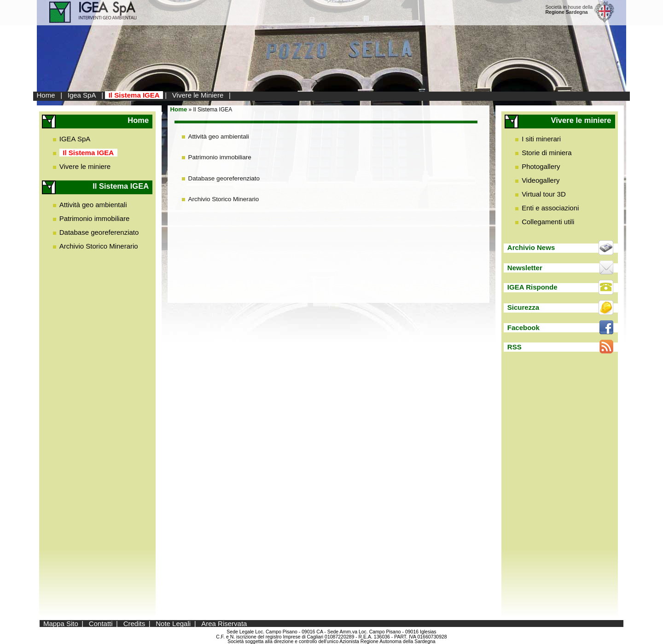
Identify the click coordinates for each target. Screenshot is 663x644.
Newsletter (525, 268)
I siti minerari (541, 139)
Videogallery (541, 180)
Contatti (101, 624)
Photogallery (541, 166)
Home (46, 95)
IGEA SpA (75, 139)
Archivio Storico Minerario (99, 246)
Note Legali (173, 624)
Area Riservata (224, 624)
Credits (134, 624)
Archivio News (531, 247)
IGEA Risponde (532, 287)
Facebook (523, 328)
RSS (515, 347)
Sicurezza (523, 307)
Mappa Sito (61, 624)
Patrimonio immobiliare (95, 218)
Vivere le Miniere (198, 95)
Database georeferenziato (99, 232)
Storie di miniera (547, 153)
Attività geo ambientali (93, 205)
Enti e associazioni (550, 208)
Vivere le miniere (85, 166)
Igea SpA (82, 95)
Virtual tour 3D (544, 194)
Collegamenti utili (548, 222)
